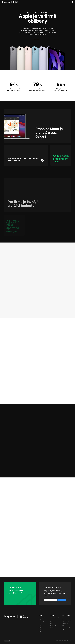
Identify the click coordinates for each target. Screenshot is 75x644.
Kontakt (40, 628)
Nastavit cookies (66, 633)
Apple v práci (42, 618)
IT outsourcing (53, 626)
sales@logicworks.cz (17, 593)
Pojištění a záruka (66, 624)
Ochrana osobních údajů (66, 628)
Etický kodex (65, 626)
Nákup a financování (55, 618)
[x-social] (7, 641)
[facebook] (9, 641)
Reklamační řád (65, 622)
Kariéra (40, 626)
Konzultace (53, 628)
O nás (40, 620)
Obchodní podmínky (66, 620)
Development (53, 622)
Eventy (40, 630)
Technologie (41, 622)
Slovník (40, 624)
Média (40, 632)
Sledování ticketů (66, 618)
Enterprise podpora (55, 624)
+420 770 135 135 (16, 591)
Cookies (64, 631)
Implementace (53, 620)
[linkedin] (5, 641)
